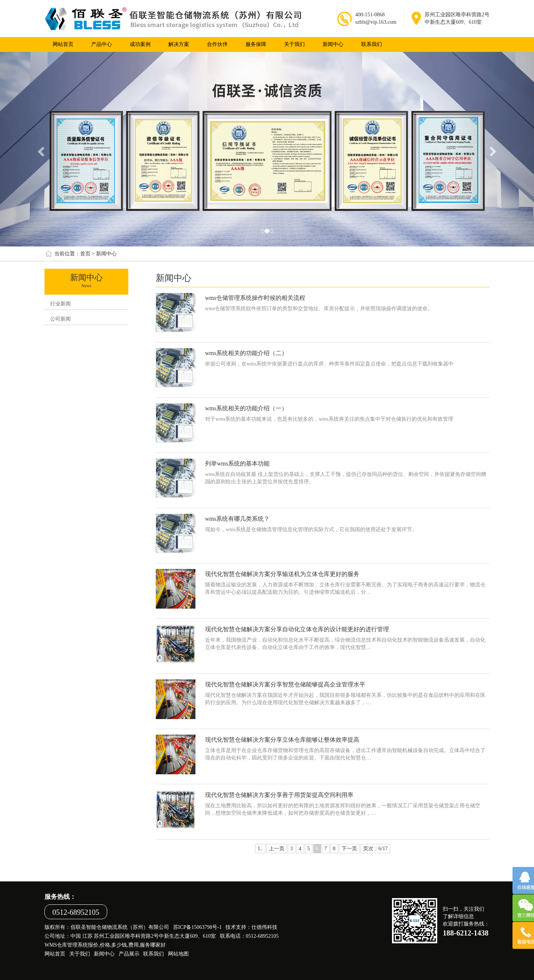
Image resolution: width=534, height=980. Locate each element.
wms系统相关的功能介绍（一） (246, 408)
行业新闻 (60, 304)
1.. (260, 849)
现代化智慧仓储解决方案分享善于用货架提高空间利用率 (279, 795)
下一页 (349, 849)
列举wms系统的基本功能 (237, 463)
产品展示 (129, 954)
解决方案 (179, 44)
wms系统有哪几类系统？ (237, 519)
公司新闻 (60, 319)
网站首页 (63, 44)
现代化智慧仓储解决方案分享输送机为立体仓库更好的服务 (282, 574)
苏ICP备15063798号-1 (197, 927)
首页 (85, 254)
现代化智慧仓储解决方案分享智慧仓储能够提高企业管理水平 (285, 684)
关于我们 (294, 44)
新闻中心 (333, 44)
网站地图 (178, 954)
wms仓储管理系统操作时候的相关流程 (255, 298)
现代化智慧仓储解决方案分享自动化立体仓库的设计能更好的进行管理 (297, 629)
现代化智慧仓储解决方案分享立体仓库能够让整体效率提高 (282, 740)
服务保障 (256, 44)
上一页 (277, 849)
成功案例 (140, 44)
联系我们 (372, 44)
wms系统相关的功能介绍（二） (246, 353)
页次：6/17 (375, 849)
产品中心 (102, 44)
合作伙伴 (217, 44)
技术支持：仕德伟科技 (251, 927)
